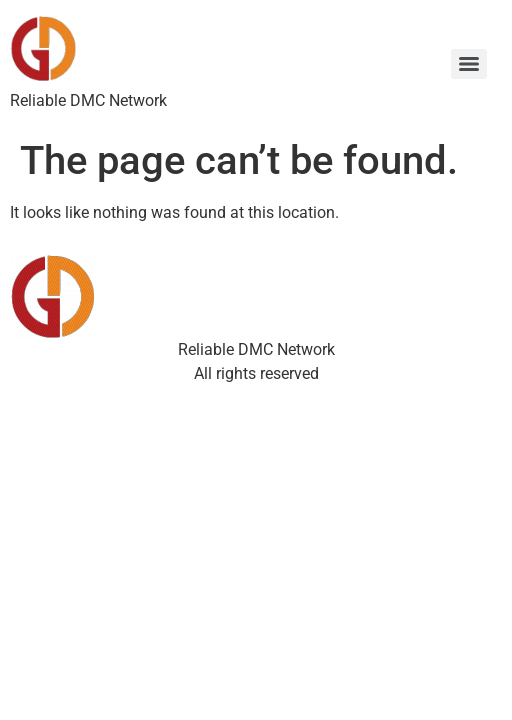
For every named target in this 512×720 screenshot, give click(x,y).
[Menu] (469, 64)
